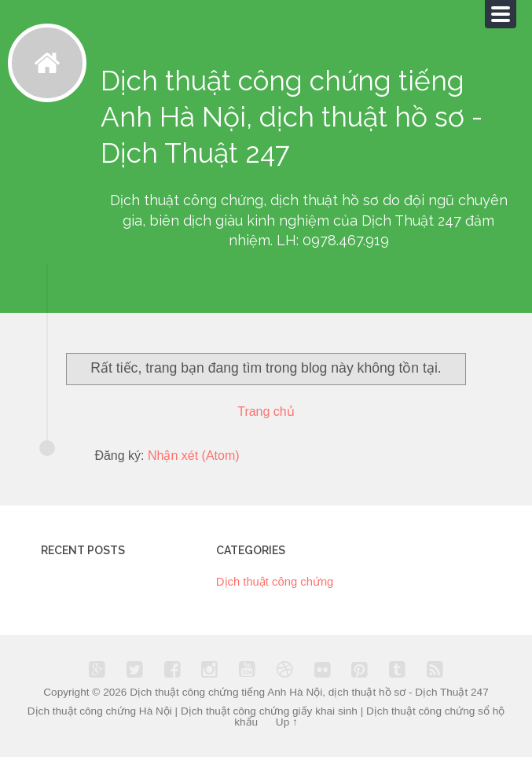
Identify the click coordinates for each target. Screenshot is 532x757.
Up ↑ (287, 722)
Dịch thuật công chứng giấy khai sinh (269, 711)
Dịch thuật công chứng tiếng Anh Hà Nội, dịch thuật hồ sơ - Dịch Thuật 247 (309, 692)
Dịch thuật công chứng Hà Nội (100, 711)
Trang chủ (266, 412)
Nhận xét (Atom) (194, 456)
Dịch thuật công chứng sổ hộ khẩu (369, 717)
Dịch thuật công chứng (275, 582)
